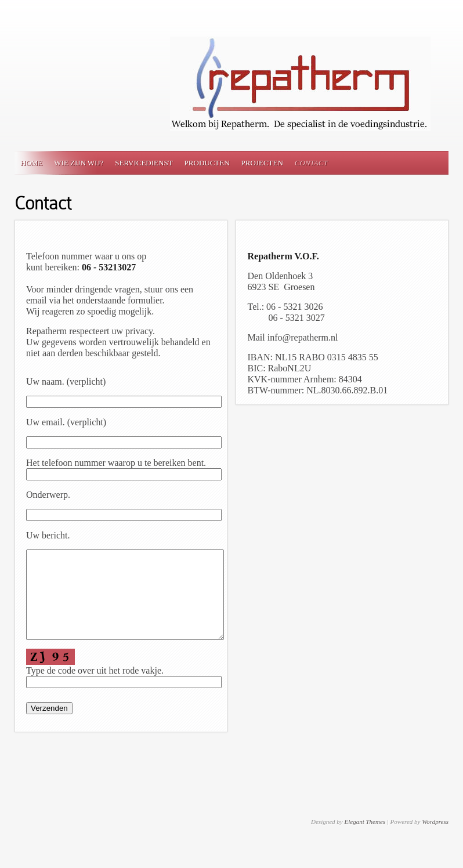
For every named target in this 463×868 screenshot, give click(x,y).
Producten (207, 163)
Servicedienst (144, 163)
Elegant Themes (365, 839)
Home (31, 163)
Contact (311, 163)
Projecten (262, 163)
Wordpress (435, 839)
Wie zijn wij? (79, 163)
